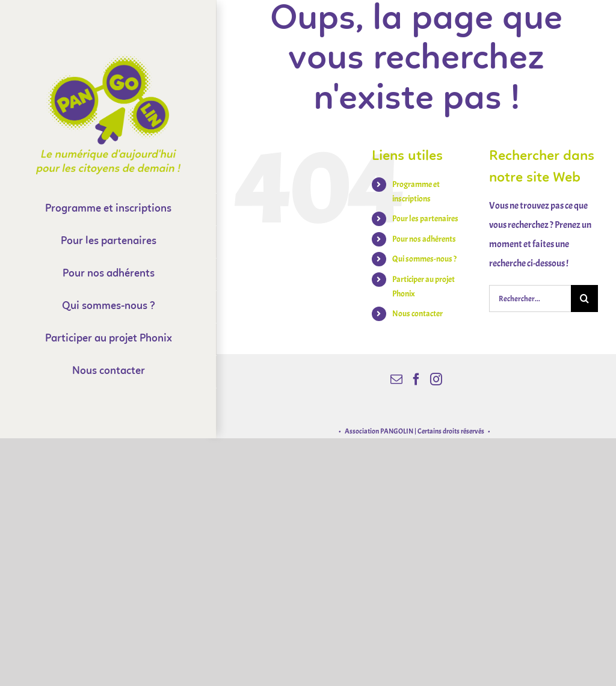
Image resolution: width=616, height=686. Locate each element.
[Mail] (396, 379)
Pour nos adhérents (424, 239)
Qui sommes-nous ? (424, 259)
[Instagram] (436, 379)
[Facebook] (416, 379)
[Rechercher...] (530, 299)
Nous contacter (417, 314)
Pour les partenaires (425, 219)
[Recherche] (584, 299)
